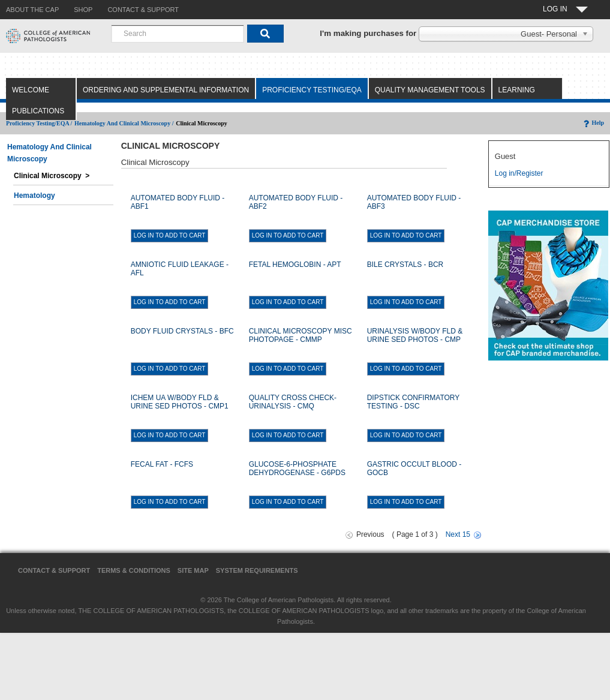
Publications (38, 111)
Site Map (193, 570)
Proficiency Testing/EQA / (39, 123)
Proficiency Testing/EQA (312, 90)
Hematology (34, 196)
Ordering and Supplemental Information (166, 90)
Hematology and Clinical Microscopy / (124, 123)
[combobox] (178, 34)
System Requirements (257, 570)
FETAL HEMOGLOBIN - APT (295, 265)
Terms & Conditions (134, 570)
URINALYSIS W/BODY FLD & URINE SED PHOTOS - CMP (415, 335)
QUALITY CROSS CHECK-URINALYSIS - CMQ (293, 402)
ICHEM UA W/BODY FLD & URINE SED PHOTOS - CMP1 (180, 402)
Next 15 (458, 534)
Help (593, 123)
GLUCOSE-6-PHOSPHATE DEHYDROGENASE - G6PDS (297, 468)
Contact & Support (54, 570)
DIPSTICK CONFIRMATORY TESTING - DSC (413, 402)
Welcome (31, 90)
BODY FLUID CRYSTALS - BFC (182, 331)
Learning (517, 90)
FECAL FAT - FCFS (162, 464)
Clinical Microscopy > (52, 176)
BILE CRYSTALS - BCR (405, 265)
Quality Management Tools (430, 90)
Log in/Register (519, 173)
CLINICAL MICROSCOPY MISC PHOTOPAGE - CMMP (301, 335)
